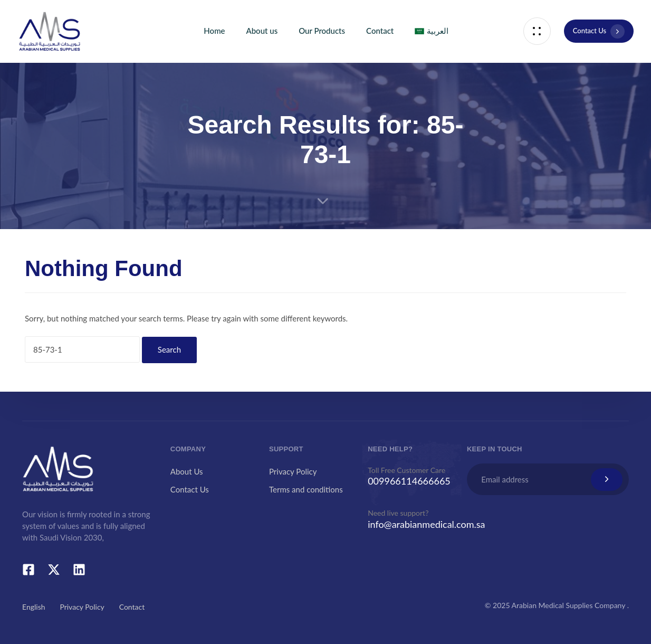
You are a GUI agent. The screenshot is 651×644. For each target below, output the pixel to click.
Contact (380, 31)
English (34, 607)
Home (214, 31)
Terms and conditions (306, 489)
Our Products (322, 31)
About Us (187, 471)
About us (262, 31)
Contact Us (190, 489)
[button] (537, 31)
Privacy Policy (293, 471)
